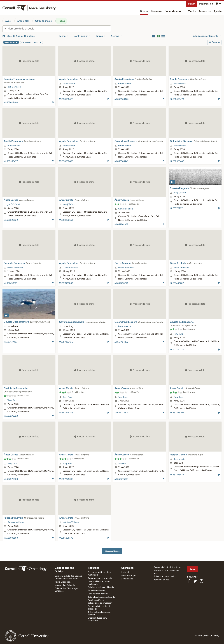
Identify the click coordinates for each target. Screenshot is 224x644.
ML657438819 (10, 283)
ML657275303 (66, 479)
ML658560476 (66, 99)
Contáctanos (127, 579)
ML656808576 (66, 538)
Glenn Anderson (15, 268)
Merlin (192, 11)
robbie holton (69, 84)
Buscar (144, 11)
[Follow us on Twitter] (195, 581)
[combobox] (59, 29)
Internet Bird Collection (65, 585)
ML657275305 (66, 413)
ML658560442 (177, 161)
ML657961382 (121, 224)
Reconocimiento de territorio (167, 567)
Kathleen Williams (16, 522)
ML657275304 (121, 413)
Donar (191, 4)
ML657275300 (11, 479)
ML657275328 (11, 416)
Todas (61, 21)
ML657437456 (66, 342)
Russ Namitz (179, 459)
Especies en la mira (97, 591)
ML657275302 (177, 413)
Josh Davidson (14, 87)
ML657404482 (121, 342)
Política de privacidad (164, 576)
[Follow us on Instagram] (201, 581)
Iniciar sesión (206, 4)
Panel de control (175, 11)
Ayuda (218, 11)
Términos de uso (162, 580)
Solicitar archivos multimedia (101, 587)
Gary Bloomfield (126, 209)
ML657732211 (177, 208)
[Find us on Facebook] (189, 581)
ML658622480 (11, 102)
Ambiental (23, 21)
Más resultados (112, 551)
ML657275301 (121, 479)
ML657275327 (177, 350)
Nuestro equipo (128, 576)
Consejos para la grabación (100, 578)
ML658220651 (66, 220)
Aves (8, 21)
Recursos (157, 11)
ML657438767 (177, 283)
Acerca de (205, 11)
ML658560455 (66, 161)
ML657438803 (66, 283)
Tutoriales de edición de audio (102, 597)
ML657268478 (177, 475)
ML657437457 (11, 342)
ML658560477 (11, 161)
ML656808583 (11, 538)
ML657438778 (121, 283)
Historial (125, 572)
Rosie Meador (125, 326)
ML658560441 (121, 161)
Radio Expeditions (63, 582)
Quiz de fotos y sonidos (99, 594)
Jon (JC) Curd (14, 204)
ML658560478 (177, 99)
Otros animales (43, 21)
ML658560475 (121, 99)
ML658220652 (11, 220)
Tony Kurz (178, 334)
